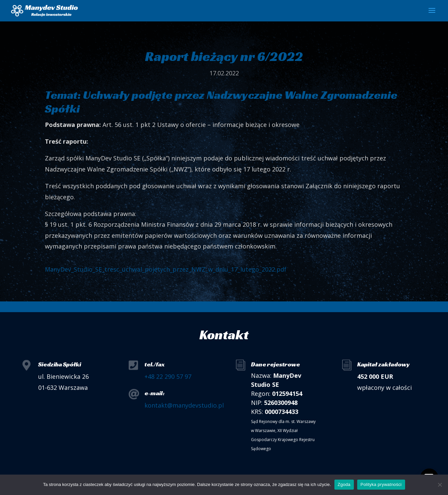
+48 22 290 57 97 (168, 376)
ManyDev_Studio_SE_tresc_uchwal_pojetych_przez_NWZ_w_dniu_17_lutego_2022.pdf (166, 269)
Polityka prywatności (381, 484)
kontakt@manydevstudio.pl (184, 405)
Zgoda (344, 484)
